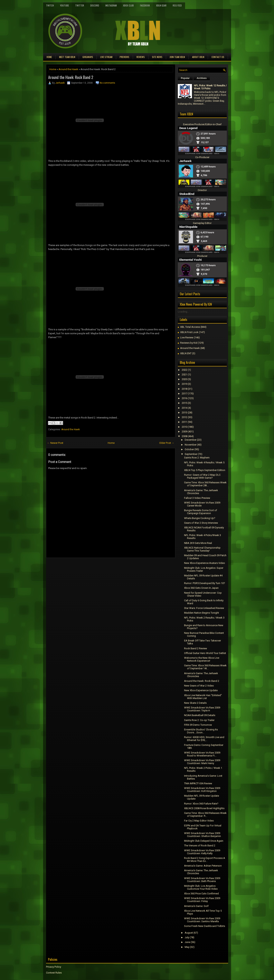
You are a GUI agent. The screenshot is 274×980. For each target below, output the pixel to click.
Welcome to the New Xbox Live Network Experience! (202, 659)
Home (49, 57)
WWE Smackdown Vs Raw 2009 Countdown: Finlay (202, 900)
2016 (184, 398)
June (187, 942)
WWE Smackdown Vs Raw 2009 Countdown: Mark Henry (202, 762)
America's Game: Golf (196, 906)
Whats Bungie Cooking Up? (200, 518)
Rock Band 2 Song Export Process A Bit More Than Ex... (205, 860)
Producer (202, 256)
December (191, 440)
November (191, 445)
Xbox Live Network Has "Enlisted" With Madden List (203, 697)
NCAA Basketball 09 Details (200, 715)
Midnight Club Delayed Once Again (204, 841)
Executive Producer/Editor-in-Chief (202, 124)
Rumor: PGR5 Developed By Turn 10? (205, 583)
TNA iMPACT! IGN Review (198, 783)
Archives (202, 78)
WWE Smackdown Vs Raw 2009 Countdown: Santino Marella (202, 920)
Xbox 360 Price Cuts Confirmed (201, 894)
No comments (107, 83)
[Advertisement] (92, 567)
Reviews (141, 57)
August (189, 933)
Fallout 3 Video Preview (197, 498)
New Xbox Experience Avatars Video (205, 563)
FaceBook (145, 5)
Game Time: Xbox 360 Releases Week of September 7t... (205, 814)
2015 (184, 403)
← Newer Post (55, 443)
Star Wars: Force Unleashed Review (204, 608)
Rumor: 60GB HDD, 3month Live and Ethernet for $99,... (204, 739)
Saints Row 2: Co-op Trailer (199, 720)
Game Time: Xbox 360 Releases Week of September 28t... (205, 484)
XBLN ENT (186, 353)
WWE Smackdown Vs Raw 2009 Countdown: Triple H (202, 709)
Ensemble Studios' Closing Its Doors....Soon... (201, 731)
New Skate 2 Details (195, 703)
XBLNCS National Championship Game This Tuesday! (202, 549)
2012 (184, 417)
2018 (184, 389)
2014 (184, 408)
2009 (184, 432)
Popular (185, 78)
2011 (184, 422)
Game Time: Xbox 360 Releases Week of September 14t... (205, 667)
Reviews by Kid (189, 343)
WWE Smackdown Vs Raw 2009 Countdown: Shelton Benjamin (203, 835)
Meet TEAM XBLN (67, 57)
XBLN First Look (189, 332)
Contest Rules (54, 973)
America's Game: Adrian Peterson (203, 866)
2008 (184, 436)
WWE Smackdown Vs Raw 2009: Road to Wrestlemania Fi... (202, 754)
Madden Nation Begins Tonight (202, 613)
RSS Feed (177, 5)
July (187, 937)
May (187, 947)
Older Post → (167, 443)
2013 (184, 413)
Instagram (111, 5)
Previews (124, 57)
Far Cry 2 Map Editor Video (199, 821)
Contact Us (218, 57)
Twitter (80, 5)
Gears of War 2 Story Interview (201, 523)
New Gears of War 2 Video (199, 686)
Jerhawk (60, 83)
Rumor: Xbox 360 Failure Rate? (201, 804)
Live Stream (106, 57)
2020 (184, 379)
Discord (95, 5)
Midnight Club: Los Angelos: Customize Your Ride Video (201, 887)
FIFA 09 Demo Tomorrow (198, 725)
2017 (184, 394)
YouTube (65, 5)
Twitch (50, 5)
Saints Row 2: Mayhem (197, 458)
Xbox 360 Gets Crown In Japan (201, 588)
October (189, 449)
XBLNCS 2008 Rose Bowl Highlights (204, 808)
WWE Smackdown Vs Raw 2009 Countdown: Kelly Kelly (202, 852)
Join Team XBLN (177, 57)
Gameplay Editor (202, 223)
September (191, 454)
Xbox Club (128, 5)
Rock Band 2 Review (196, 648)
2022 (184, 370)
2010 (184, 427)
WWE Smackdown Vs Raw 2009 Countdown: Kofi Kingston (202, 790)
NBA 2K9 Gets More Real (198, 543)
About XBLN (198, 57)
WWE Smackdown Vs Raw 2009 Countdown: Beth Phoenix (202, 880)
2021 (184, 375)
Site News (157, 57)
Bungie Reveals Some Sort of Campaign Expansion (201, 512)
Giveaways (88, 57)
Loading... (183, 312)
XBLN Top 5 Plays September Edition (205, 470)
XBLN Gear (161, 5)
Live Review (187, 337)
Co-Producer (202, 157)
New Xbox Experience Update (201, 690)
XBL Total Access (190, 327)
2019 (184, 384)
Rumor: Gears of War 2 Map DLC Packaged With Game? (202, 476)
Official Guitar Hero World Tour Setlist (205, 653)
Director (202, 190)
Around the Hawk (68, 69)
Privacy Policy (54, 967)
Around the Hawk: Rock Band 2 (71, 77)
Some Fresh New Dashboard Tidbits (205, 926)
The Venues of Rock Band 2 (200, 845)
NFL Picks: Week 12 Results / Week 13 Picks (210, 87)
